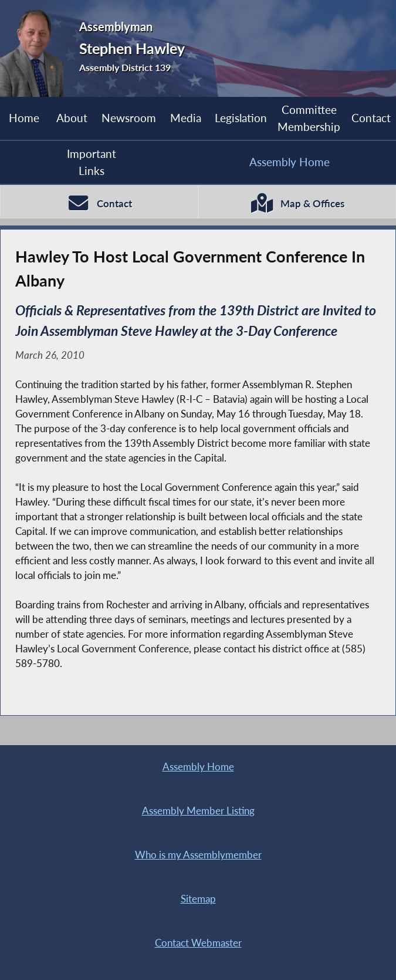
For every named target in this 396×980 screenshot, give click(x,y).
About (72, 118)
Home (24, 118)
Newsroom (129, 118)
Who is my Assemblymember (198, 855)
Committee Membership (309, 118)
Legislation (241, 118)
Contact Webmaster (198, 943)
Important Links (92, 162)
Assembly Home (290, 162)
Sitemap (198, 899)
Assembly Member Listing (198, 811)
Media (186, 118)
